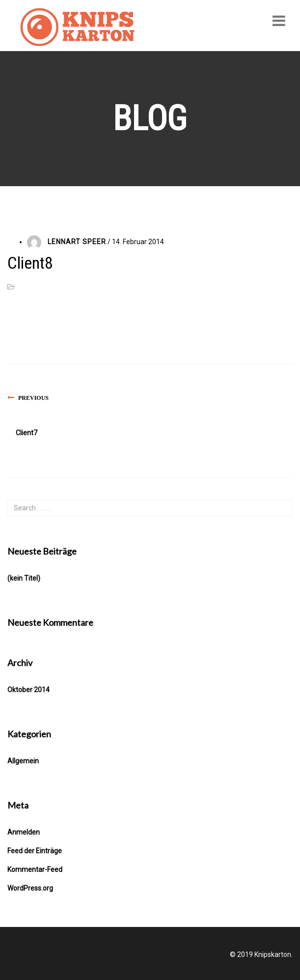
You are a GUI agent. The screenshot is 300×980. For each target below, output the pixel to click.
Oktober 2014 (28, 690)
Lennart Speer (77, 242)
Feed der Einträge (35, 851)
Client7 (27, 433)
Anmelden (24, 832)
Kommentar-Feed (35, 869)
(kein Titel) (24, 578)
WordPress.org (30, 888)
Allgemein (23, 761)
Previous (33, 398)
